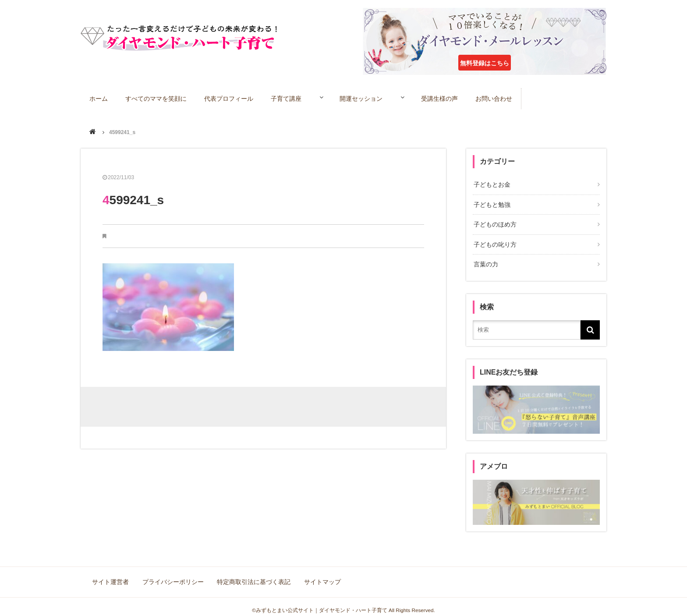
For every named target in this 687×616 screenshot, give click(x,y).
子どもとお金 (491, 184)
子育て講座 (288, 98)
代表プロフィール (230, 98)
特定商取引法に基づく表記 (252, 577)
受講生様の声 (453, 98)
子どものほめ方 (494, 223)
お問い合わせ (508, 98)
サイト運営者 (111, 577)
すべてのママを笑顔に (157, 98)
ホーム (99, 98)
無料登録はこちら (485, 63)
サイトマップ (320, 577)
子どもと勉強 (491, 204)
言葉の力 (485, 261)
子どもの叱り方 (494, 241)
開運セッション (369, 98)
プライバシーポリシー (173, 577)
